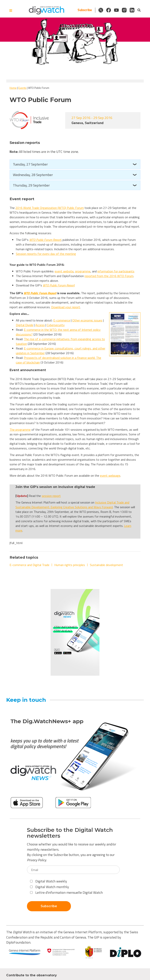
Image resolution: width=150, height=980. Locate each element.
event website (64, 271)
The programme (20, 430)
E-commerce (62, 320)
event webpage (110, 475)
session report (51, 496)
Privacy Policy (37, 860)
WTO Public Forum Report (45, 240)
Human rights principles (70, 565)
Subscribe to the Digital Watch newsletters (70, 833)
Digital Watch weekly (49, 881)
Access (40, 325)
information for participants (116, 271)
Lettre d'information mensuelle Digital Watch (66, 892)
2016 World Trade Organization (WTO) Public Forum (50, 208)
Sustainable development (106, 565)
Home (13, 88)
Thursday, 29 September (31, 185)
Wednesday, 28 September (33, 175)
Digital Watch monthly (50, 887)
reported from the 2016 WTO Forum (109, 276)
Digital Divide (25, 325)
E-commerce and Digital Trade (29, 565)
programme (83, 271)
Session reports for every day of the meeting (46, 254)
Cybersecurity (56, 325)
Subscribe (85, 10)
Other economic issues (87, 320)
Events (22, 88)
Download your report (66, 307)
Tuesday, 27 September (30, 164)
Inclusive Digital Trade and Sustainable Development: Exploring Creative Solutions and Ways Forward (72, 505)
